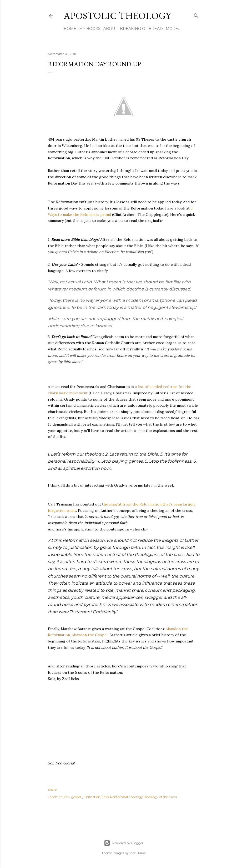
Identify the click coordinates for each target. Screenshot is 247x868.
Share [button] (52, 790)
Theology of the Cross (161, 797)
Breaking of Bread (141, 29)
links (105, 797)
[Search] (196, 15)
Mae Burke (138, 853)
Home (70, 29)
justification (91, 797)
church (64, 797)
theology (136, 797)
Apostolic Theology (117, 16)
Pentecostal (119, 797)
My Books (90, 29)
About (110, 29)
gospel (76, 797)
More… (173, 29)
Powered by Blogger (124, 843)
